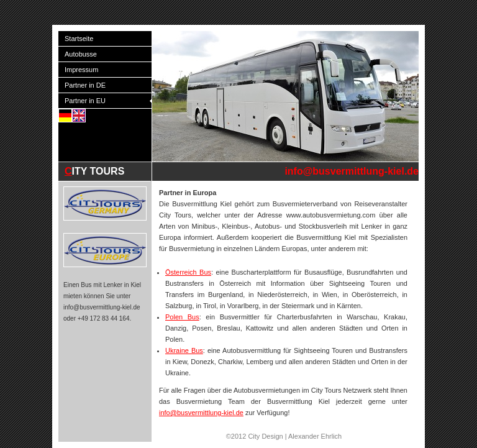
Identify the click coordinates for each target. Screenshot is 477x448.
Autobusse (81, 54)
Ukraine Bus (184, 350)
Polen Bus (182, 317)
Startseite (79, 39)
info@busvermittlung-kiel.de (352, 171)
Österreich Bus (188, 272)
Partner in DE (85, 85)
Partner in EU (85, 101)
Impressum (81, 70)
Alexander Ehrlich (315, 436)
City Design (265, 436)
